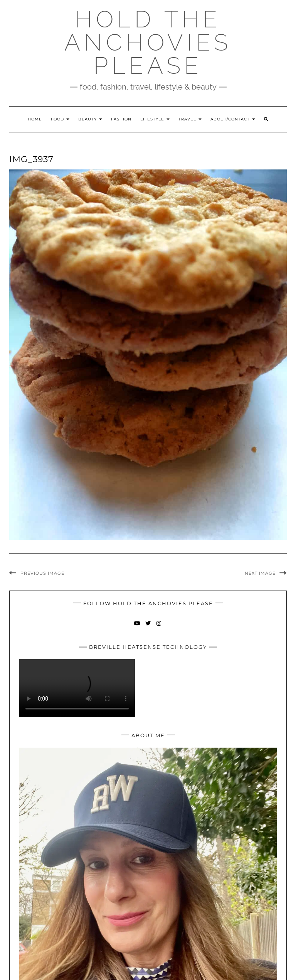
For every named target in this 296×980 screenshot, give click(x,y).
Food (60, 119)
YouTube (137, 627)
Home (35, 119)
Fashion (121, 119)
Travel (190, 119)
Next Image (260, 573)
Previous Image (42, 573)
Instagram (159, 627)
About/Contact (233, 119)
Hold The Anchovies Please (148, 42)
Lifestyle (155, 119)
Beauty (90, 119)
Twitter (148, 627)
